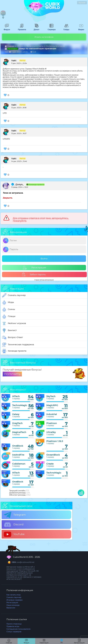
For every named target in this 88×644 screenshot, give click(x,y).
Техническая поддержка (18, 345)
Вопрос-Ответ (13, 338)
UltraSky (51, 432)
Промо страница (14, 624)
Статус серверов (14, 632)
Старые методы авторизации (44, 280)
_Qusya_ (17, 184)
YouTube (14, 534)
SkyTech (51, 396)
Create (50, 464)
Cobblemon (19, 464)
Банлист (9, 330)
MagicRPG (52, 405)
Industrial (52, 414)
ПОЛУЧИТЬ (12, 374)
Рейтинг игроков (14, 323)
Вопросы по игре (55, 46)
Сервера (51, 29)
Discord (14, 525)
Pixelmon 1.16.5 (55, 441)
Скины (9, 309)
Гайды (66, 29)
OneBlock (18, 446)
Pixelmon (52, 423)
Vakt (14, 61)
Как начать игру (14, 595)
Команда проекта (14, 351)
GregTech (17, 423)
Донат (36, 29)
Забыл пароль (34, 275)
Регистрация (34, 268)
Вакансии (11, 608)
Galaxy (16, 414)
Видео (80, 29)
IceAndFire (18, 455)
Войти (44, 259)
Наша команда (13, 605)
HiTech (16, 396)
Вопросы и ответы (35, 46)
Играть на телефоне (44, 37)
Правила (22, 29)
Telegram (15, 515)
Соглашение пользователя (18, 629)
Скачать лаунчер (14, 295)
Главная (10, 46)
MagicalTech (19, 432)
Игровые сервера (14, 600)
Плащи (9, 316)
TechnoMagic (20, 405)
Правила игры (13, 626)
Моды (8, 302)
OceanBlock (53, 455)
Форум (6, 29)
